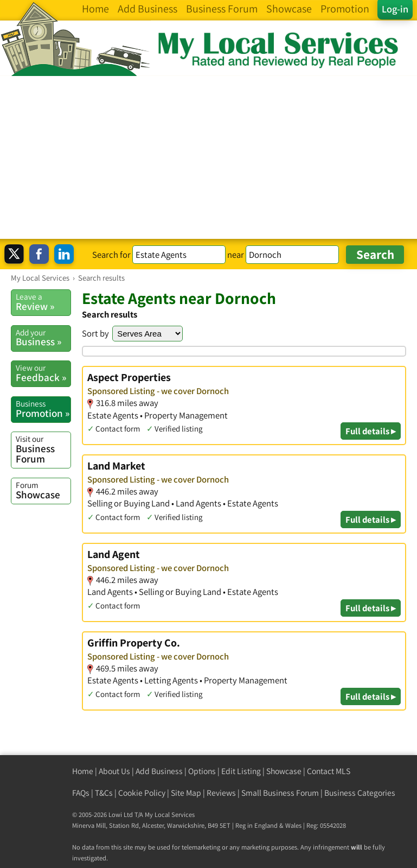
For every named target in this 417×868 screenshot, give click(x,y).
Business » (43, 338)
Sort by (95, 333)
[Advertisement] (208, 157)
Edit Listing (241, 771)
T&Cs (104, 793)
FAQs (81, 793)
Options (202, 771)
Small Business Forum (280, 793)
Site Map (186, 793)
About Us (114, 771)
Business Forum (43, 449)
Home (83, 771)
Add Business (159, 771)
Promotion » (43, 409)
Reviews (221, 793)
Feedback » (43, 373)
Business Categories (360, 793)
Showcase (43, 490)
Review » (43, 302)
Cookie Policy (142, 793)
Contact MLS (329, 771)
